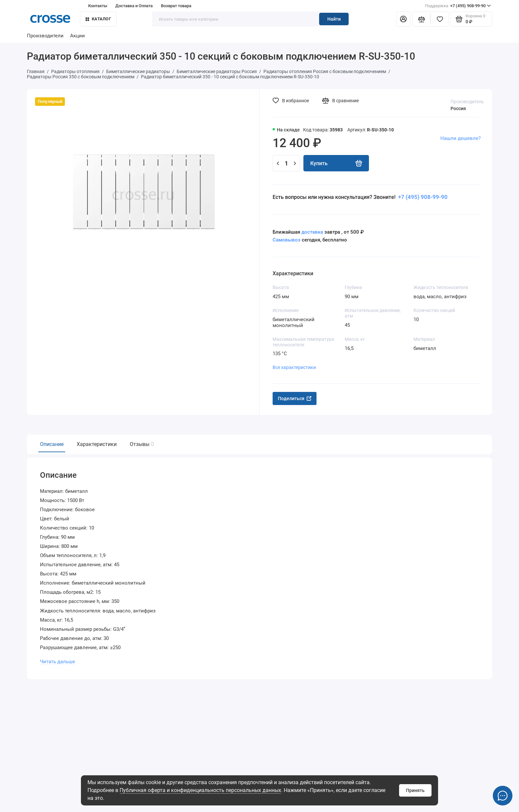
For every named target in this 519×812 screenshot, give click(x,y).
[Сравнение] (421, 19)
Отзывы (141, 444)
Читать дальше (58, 661)
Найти (334, 19)
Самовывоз (287, 240)
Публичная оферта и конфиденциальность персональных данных (200, 790)
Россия (458, 108)
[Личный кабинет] (403, 19)
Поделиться (295, 398)
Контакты (98, 6)
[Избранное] (440, 19)
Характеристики (97, 444)
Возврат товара (176, 6)
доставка (312, 232)
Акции (77, 36)
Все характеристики (294, 367)
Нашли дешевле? (461, 138)
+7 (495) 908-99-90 (458, 6)
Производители (45, 36)
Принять (415, 790)
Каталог (98, 19)
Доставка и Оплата (134, 6)
